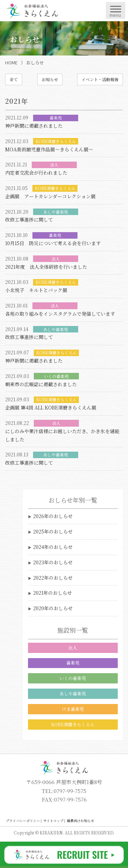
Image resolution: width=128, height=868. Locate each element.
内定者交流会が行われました (36, 173)
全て (14, 79)
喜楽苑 (73, 663)
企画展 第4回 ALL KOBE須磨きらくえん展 (51, 407)
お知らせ (50, 79)
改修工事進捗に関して (29, 219)
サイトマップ (53, 821)
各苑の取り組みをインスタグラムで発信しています (60, 314)
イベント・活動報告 (100, 79)
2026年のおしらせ (53, 516)
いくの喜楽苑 (73, 678)
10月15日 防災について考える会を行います (53, 243)
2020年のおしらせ (53, 608)
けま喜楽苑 (73, 709)
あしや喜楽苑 (73, 694)
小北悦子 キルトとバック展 (36, 290)
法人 (73, 648)
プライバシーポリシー (23, 821)
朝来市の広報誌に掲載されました (41, 384)
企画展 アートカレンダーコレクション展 (50, 196)
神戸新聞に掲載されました (34, 126)
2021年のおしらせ (53, 593)
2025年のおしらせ (53, 531)
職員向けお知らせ (81, 821)
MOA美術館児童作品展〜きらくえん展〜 (49, 149)
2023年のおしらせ (53, 562)
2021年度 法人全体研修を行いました (46, 267)
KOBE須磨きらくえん (73, 724)
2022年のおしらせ (53, 578)
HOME (11, 62)
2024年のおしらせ (53, 547)
